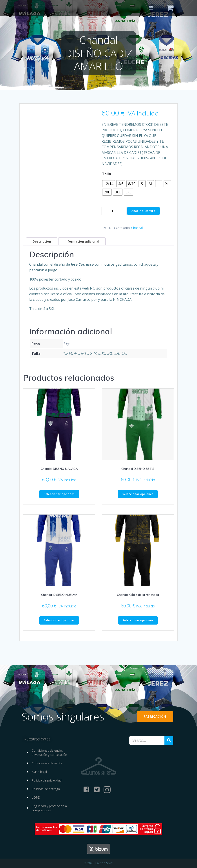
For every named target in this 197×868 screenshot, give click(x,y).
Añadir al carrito (143, 211)
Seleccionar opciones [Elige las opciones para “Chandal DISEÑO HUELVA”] (59, 620)
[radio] (109, 184)
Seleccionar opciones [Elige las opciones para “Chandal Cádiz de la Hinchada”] (138, 620)
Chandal (137, 228)
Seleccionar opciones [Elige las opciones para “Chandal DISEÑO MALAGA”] (59, 494)
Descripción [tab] (42, 241)
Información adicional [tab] (82, 241)
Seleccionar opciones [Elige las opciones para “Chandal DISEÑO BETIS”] (138, 494)
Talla (107, 174)
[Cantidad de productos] (114, 211)
